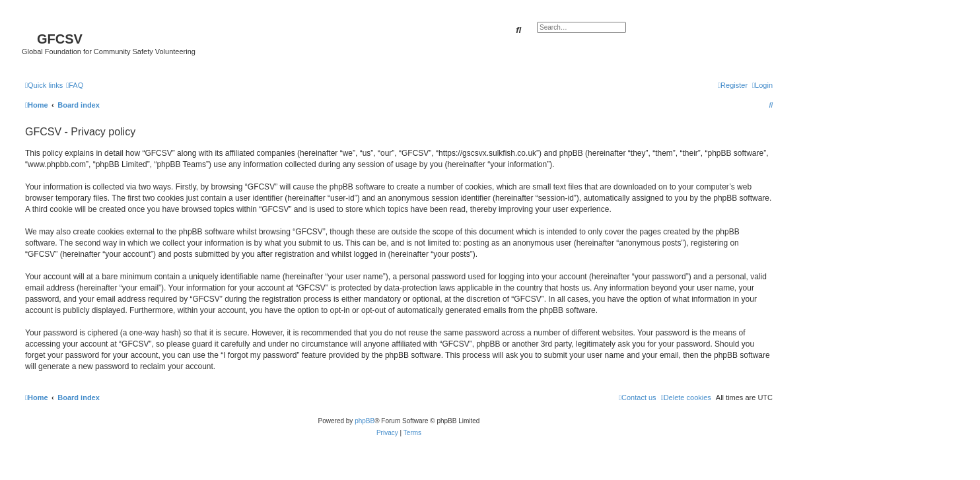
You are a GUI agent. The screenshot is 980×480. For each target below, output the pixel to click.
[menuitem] (75, 85)
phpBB (365, 421)
